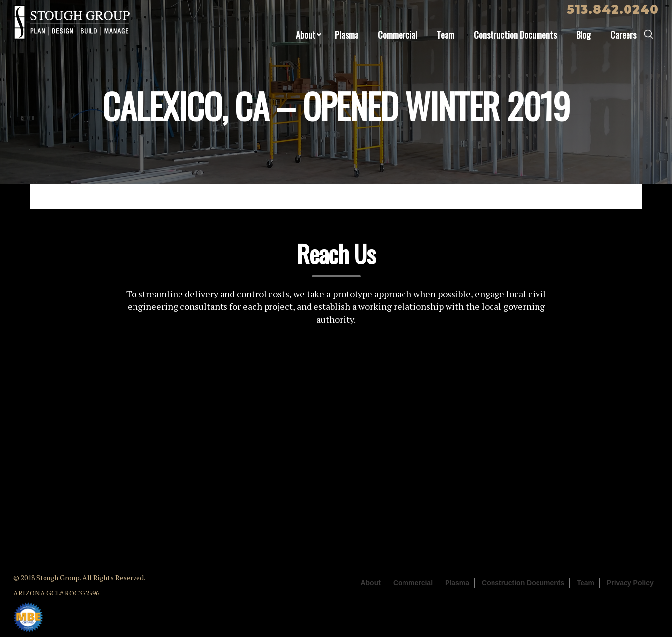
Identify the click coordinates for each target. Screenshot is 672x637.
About (306, 35)
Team (446, 35)
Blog (583, 35)
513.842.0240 (613, 10)
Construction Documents (515, 35)
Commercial (398, 35)
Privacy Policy (630, 583)
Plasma (347, 35)
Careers (623, 35)
